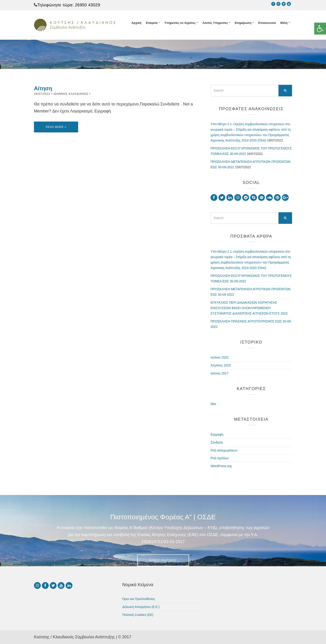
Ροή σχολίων (220, 458)
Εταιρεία (152, 23)
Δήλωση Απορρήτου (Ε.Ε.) (141, 607)
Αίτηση (43, 88)
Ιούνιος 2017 (219, 373)
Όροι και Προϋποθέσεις (139, 599)
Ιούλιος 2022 (219, 357)
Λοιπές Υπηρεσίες (215, 23)
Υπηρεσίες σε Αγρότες (180, 23)
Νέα (213, 404)
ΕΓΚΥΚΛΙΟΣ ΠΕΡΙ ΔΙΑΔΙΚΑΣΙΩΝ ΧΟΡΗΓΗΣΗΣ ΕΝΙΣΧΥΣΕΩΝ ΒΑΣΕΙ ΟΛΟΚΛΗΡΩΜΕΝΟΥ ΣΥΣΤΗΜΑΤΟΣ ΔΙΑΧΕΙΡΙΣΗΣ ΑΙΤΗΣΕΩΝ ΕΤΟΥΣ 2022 (249, 308)
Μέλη (284, 23)
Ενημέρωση (243, 23)
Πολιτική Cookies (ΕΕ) (138, 615)
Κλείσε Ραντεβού (163, 560)
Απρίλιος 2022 (221, 365)
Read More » (56, 127)
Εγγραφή (217, 434)
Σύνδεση (217, 442)
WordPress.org (221, 466)
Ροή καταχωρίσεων (224, 450)
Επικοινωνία (267, 23)
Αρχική (137, 23)
